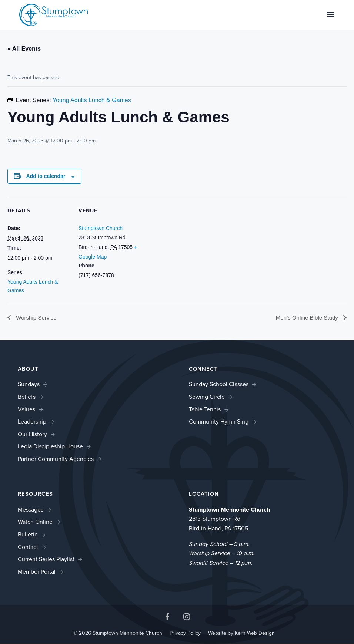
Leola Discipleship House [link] (50, 447)
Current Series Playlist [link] (46, 559)
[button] (330, 19)
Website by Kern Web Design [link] (241, 633)
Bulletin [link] (28, 535)
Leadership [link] (32, 422)
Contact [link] (28, 547)
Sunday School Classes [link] (219, 385)
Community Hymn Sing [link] (219, 422)
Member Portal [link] (37, 572)
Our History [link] (32, 434)
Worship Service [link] (37, 318)
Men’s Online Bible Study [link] (306, 318)
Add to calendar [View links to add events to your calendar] (46, 176)
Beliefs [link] (27, 397)
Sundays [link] (29, 385)
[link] (54, 14)
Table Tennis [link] (205, 409)
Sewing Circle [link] (207, 397)
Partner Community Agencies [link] (56, 459)
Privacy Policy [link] (185, 633)
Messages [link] (31, 510)
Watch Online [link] (35, 522)
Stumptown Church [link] (101, 228)
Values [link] (26, 409)
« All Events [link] (24, 49)
